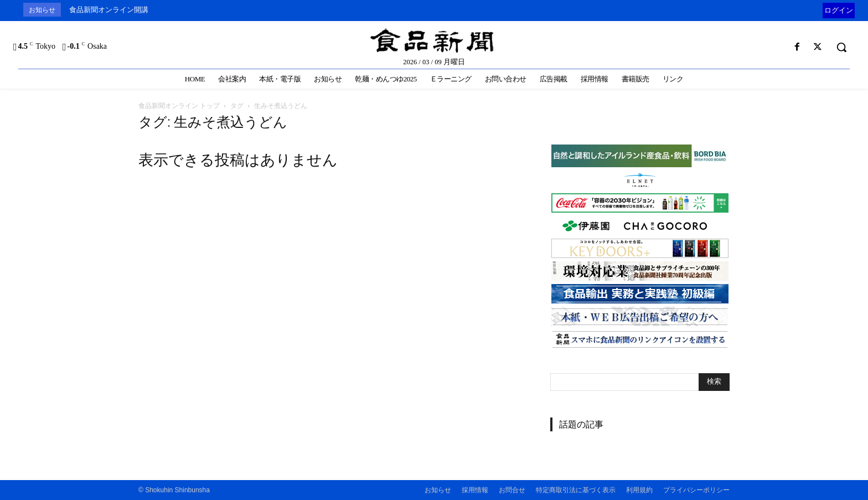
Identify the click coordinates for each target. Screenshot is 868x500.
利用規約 (639, 490)
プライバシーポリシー (696, 490)
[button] (841, 47)
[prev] (820, 10)
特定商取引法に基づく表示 (576, 490)
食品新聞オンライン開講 (109, 10)
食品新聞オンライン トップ (179, 105)
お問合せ (512, 490)
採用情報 (475, 490)
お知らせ (438, 490)
